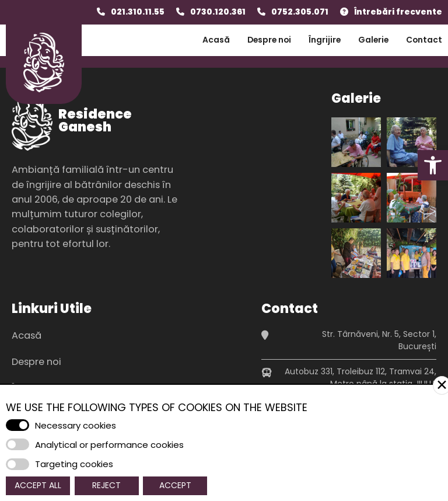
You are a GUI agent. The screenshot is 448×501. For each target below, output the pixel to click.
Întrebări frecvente (398, 12)
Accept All (38, 485)
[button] (433, 165)
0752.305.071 (300, 12)
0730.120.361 (218, 12)
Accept (175, 485)
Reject (106, 485)
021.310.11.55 (138, 12)
